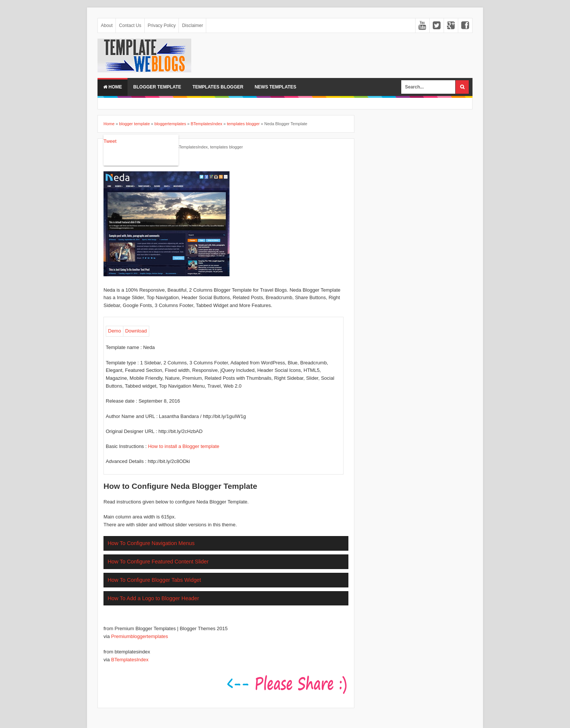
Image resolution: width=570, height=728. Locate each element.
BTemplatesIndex (192, 147)
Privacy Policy (162, 25)
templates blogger (226, 147)
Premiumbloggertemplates (139, 636)
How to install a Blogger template (184, 446)
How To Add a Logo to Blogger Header (153, 598)
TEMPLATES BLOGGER (218, 87)
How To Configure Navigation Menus (151, 543)
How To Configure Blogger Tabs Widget (154, 580)
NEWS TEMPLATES (275, 87)
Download (136, 331)
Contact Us (130, 25)
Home (112, 87)
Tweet (110, 141)
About (107, 25)
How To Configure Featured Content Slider (158, 562)
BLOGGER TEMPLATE (157, 87)
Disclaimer (192, 25)
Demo (115, 331)
